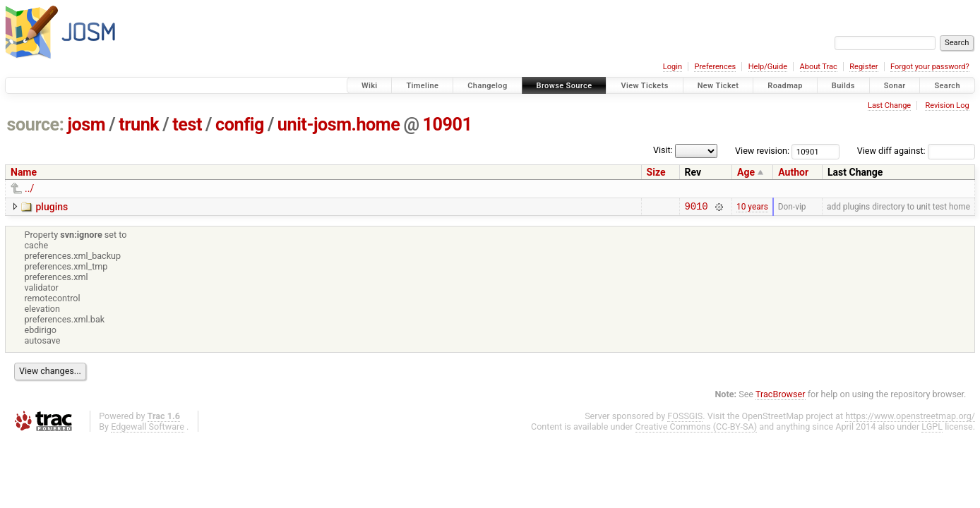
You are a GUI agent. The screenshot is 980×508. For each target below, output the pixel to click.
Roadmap (785, 86)
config (240, 125)
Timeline (422, 86)
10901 (448, 125)
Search (947, 86)
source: (36, 125)
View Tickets (644, 86)
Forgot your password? (930, 67)
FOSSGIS (685, 418)
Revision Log (947, 105)
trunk (139, 125)
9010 (697, 208)
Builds (843, 86)
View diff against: (916, 151)
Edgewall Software (148, 429)
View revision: (762, 151)
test (187, 125)
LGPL (932, 429)
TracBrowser (781, 396)
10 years (752, 207)
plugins (52, 207)
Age (746, 172)
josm (86, 125)
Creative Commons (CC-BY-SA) (697, 429)
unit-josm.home (339, 125)
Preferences (715, 67)
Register (864, 67)
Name (24, 172)
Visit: (663, 150)
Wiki (370, 86)
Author (793, 172)
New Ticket (718, 86)
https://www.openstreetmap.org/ (910, 418)
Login (673, 67)
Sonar (895, 86)
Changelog (487, 86)
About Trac (819, 67)
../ (29, 188)
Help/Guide (768, 67)
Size (656, 172)
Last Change (889, 105)
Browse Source (564, 86)
